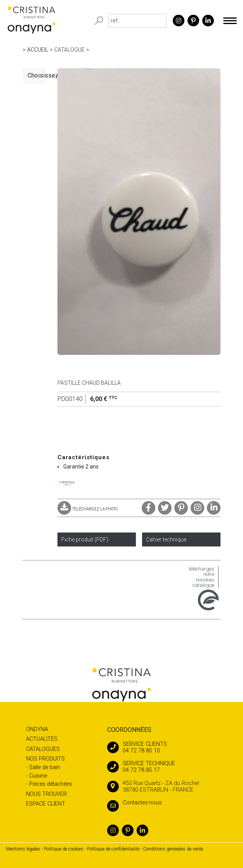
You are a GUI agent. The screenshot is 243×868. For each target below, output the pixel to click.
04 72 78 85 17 (166, 767)
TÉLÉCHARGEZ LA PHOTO (88, 509)
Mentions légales (23, 849)
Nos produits (45, 759)
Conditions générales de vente (173, 849)
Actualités (42, 739)
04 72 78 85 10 (166, 747)
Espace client (46, 804)
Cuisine (38, 776)
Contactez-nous (135, 803)
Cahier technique (166, 539)
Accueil (38, 50)
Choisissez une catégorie (37, 75)
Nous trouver (46, 794)
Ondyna (37, 729)
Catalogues (43, 749)
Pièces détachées (51, 784)
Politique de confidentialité (113, 849)
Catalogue (69, 50)
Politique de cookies (64, 849)
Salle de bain (45, 767)
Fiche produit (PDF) (85, 539)
